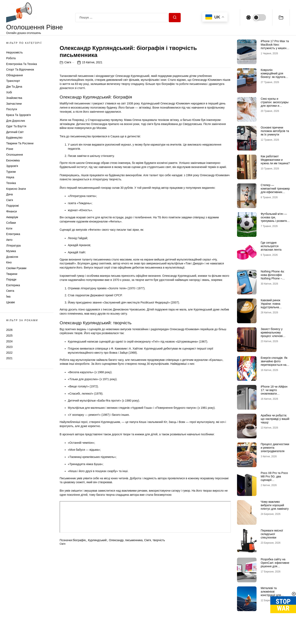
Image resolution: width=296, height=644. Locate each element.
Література (13, 246)
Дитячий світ (15, 132)
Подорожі (12, 206)
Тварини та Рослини (20, 143)
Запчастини (14, 104)
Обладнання (14, 75)
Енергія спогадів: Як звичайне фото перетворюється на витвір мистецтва (274, 363)
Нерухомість (14, 52)
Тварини (12, 274)
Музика (11, 251)
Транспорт (13, 81)
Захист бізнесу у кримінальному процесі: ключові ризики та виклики (273, 334)
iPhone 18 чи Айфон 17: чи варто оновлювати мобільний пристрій (274, 392)
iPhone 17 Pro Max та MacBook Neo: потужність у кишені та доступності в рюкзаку (275, 48)
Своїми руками (16, 268)
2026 (9, 330)
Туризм (11, 172)
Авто (9, 240)
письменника (134, 636)
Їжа (8, 297)
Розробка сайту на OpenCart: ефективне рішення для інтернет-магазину (275, 564)
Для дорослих (16, 121)
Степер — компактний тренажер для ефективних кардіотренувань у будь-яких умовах (275, 192)
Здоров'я (12, 166)
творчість (159, 636)
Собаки (11, 223)
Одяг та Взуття (16, 126)
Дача (9, 194)
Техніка (11, 183)
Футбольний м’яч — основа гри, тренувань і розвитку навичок (274, 219)
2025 (9, 336)
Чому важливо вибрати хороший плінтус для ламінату (275, 505)
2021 (9, 358)
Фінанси (12, 211)
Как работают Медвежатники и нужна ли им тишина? (275, 160)
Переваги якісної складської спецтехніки (272, 534)
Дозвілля (12, 257)
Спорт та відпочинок (20, 69)
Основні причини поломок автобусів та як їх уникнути (275, 131)
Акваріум (12, 217)
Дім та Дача (14, 87)
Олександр (116, 636)
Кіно (9, 262)
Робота (11, 58)
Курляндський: (98, 636)
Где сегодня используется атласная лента (271, 246)
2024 (9, 341)
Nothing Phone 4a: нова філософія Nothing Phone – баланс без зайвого (273, 277)
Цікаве (11, 302)
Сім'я (10, 200)
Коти (9, 228)
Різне (10, 149)
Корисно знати (16, 189)
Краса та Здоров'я (18, 115)
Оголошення (14, 155)
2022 (9, 353)
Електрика (13, 234)
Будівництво (14, 138)
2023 (9, 347)
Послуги (12, 109)
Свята (10, 291)
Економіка (13, 160)
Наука (10, 177)
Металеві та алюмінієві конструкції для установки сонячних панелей (274, 595)
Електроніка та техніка (21, 64)
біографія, (80, 636)
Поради (11, 279)
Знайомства (14, 98)
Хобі (9, 92)
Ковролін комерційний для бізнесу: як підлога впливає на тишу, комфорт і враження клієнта (274, 79)
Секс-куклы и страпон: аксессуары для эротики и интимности (275, 104)
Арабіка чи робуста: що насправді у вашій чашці (275, 419)
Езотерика (13, 285)
